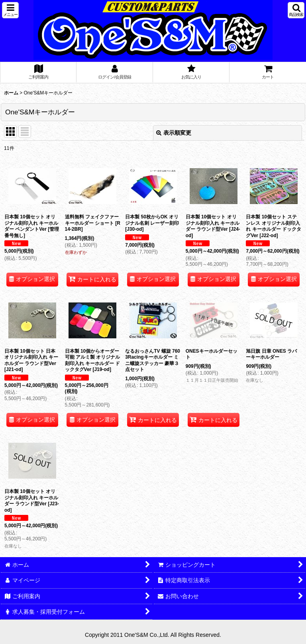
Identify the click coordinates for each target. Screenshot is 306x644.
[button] (10, 10)
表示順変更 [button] (174, 133)
